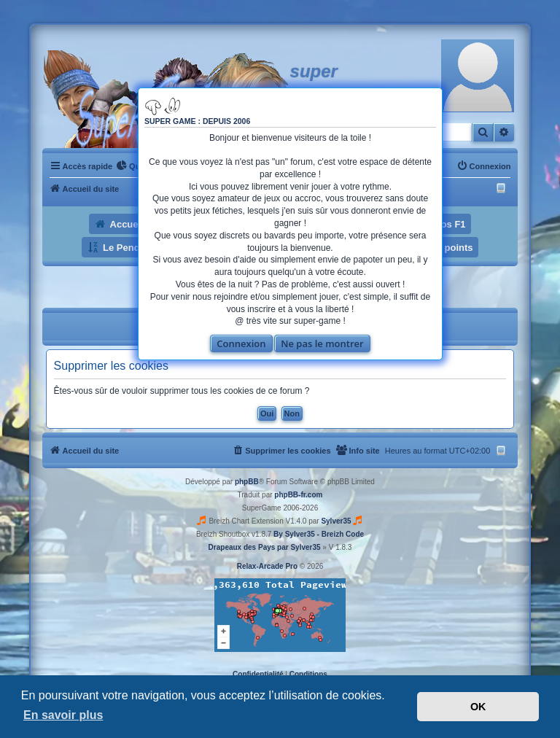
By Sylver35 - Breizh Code (319, 534)
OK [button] (478, 707)
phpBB (247, 482)
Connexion (241, 343)
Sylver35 (336, 521)
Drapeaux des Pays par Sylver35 (265, 547)
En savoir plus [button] (63, 715)
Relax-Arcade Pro (267, 566)
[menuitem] (131, 166)
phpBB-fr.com (298, 495)
